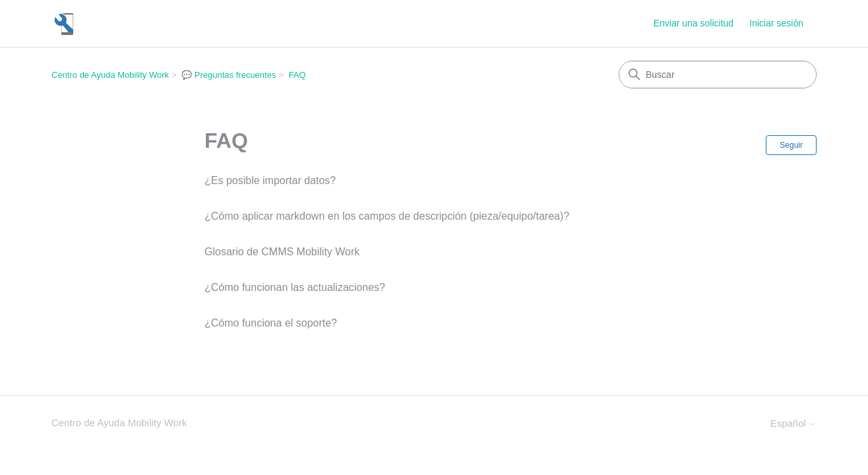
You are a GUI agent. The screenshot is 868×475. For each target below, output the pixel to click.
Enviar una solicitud (694, 23)
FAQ (297, 75)
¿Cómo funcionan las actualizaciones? (295, 287)
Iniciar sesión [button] (776, 23)
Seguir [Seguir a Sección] (791, 145)
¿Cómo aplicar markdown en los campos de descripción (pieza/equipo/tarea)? (387, 216)
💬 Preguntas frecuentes (229, 75)
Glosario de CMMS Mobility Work (282, 252)
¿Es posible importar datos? (270, 180)
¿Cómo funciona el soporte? (271, 323)
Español (793, 423)
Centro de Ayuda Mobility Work (110, 75)
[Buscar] (718, 75)
